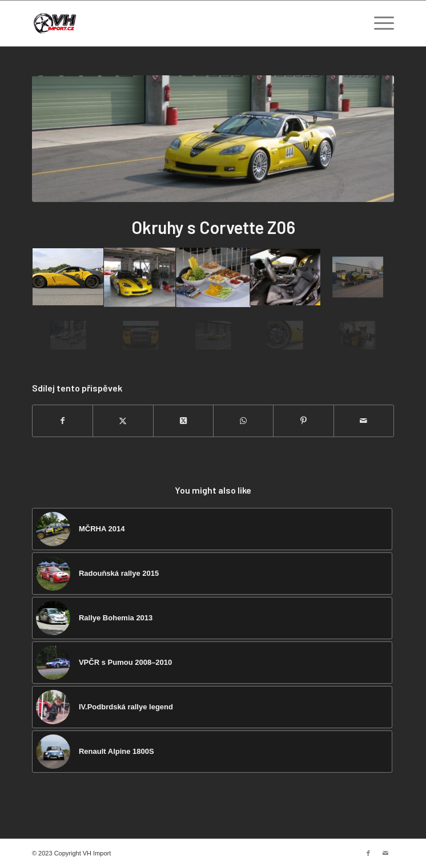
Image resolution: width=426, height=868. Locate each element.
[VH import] (177, 23)
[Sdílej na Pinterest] (303, 421)
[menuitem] (378, 23)
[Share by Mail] (364, 421)
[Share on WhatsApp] (243, 421)
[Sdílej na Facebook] (63, 421)
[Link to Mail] (385, 853)
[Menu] (378, 23)
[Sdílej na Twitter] (123, 421)
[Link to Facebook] (368, 853)
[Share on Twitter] (183, 421)
